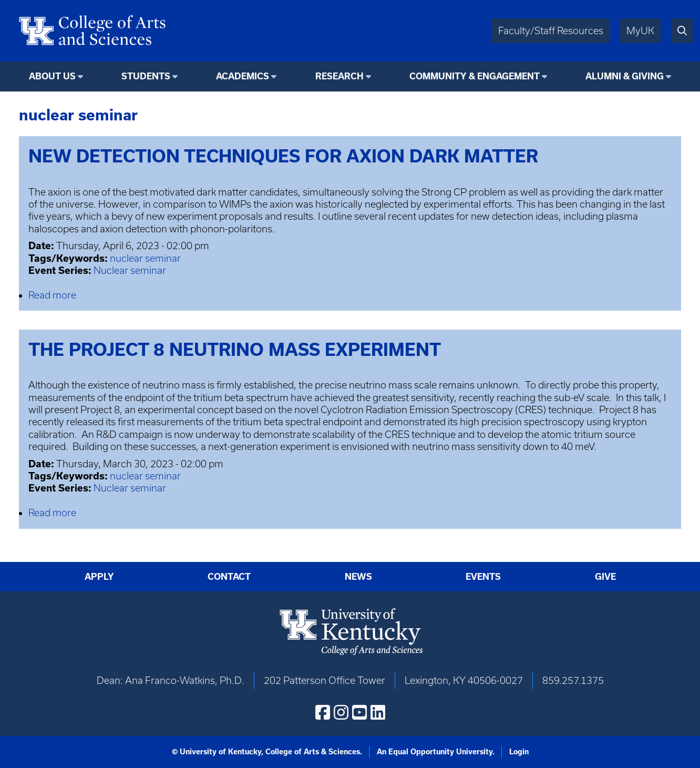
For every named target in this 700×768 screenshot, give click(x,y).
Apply (99, 577)
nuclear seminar (145, 258)
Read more (52, 295)
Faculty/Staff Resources (551, 31)
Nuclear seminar (130, 270)
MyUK (640, 31)
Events (483, 577)
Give (605, 577)
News (358, 577)
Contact (229, 577)
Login (519, 752)
